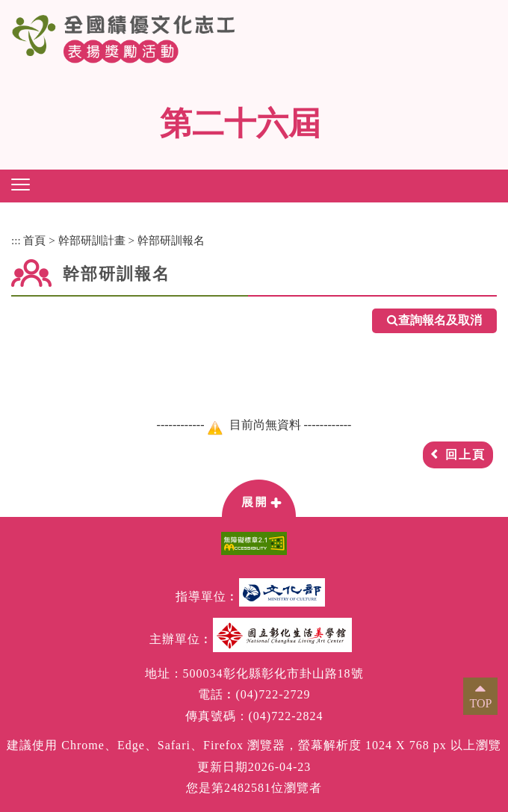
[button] (21, 185)
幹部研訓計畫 (92, 240)
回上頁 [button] (465, 455)
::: (16, 240)
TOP (480, 703)
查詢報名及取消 (434, 321)
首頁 (34, 240)
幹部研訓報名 (171, 240)
